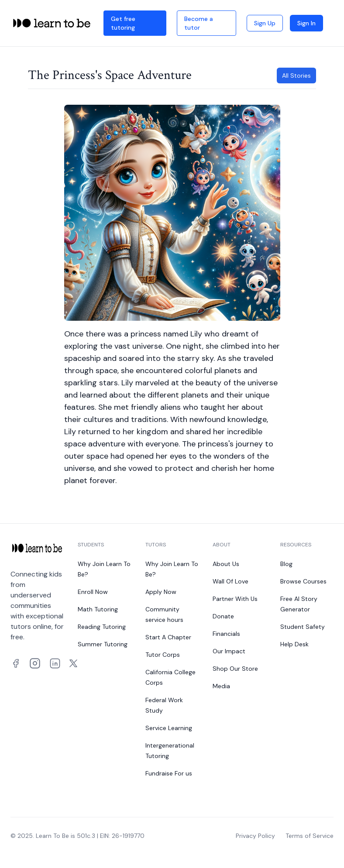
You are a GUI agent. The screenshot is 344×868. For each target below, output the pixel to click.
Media (221, 686)
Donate (223, 616)
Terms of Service (310, 836)
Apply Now (161, 592)
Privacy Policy (255, 836)
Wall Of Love (230, 581)
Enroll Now (93, 592)
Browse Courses (303, 581)
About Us (226, 564)
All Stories (296, 75)
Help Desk (294, 644)
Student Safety (303, 627)
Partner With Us (235, 599)
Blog (286, 564)
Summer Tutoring (103, 644)
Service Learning (169, 728)
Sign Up (265, 23)
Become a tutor (199, 23)
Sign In (306, 23)
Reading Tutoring (102, 627)
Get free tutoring (123, 23)
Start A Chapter (168, 637)
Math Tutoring (98, 609)
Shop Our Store (235, 669)
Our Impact (229, 651)
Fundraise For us (169, 773)
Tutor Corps (163, 655)
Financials (226, 634)
